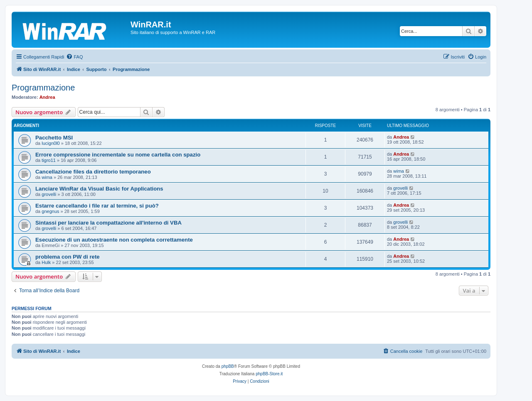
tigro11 (49, 160)
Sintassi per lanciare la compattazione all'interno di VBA (108, 223)
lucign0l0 (50, 143)
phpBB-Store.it (269, 374)
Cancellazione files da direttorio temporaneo (93, 172)
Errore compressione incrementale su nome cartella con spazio (118, 155)
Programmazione (43, 88)
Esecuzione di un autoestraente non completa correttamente (114, 240)
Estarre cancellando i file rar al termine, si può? (97, 206)
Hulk (46, 262)
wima (47, 177)
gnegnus (50, 211)
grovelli (49, 194)
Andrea (47, 97)
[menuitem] (74, 57)
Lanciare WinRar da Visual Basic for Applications (99, 189)
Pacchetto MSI (54, 138)
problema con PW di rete (68, 257)
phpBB (228, 366)
